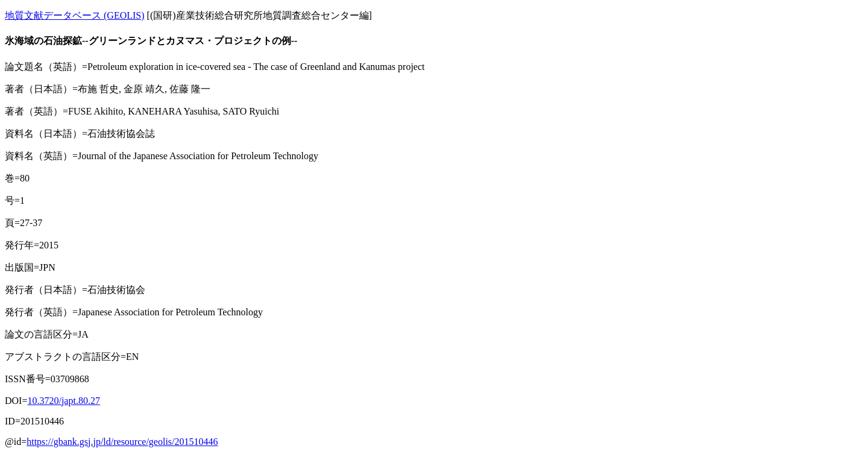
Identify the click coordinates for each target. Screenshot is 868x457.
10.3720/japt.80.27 (63, 401)
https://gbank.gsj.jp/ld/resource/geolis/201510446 (122, 442)
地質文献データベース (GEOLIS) (75, 15)
